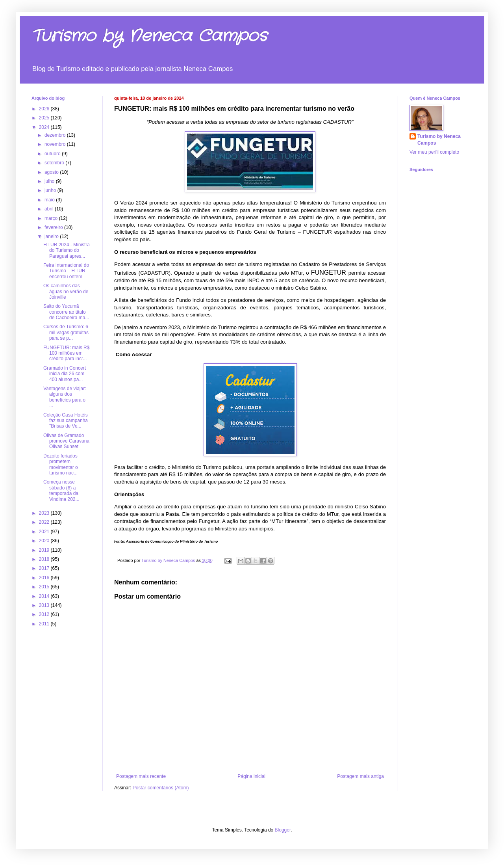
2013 (45, 605)
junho (51, 190)
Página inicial (251, 776)
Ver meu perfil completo (434, 152)
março (52, 218)
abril (50, 209)
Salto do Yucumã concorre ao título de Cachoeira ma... (66, 312)
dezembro (56, 135)
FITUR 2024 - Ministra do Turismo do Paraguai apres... (67, 250)
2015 (45, 587)
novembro (56, 144)
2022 (45, 522)
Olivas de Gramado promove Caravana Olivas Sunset (66, 441)
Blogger (283, 830)
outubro (53, 154)
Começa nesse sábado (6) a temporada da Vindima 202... (61, 490)
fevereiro (54, 227)
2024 (45, 127)
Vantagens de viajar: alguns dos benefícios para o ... (65, 397)
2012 (45, 614)
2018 (45, 559)
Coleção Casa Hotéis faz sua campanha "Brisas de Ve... (66, 421)
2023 (45, 513)
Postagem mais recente (141, 776)
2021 (45, 532)
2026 (45, 109)
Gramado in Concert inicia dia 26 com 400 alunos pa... (65, 374)
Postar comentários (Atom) (161, 788)
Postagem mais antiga (360, 776)
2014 (45, 596)
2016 (45, 578)
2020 (45, 541)
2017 (45, 568)
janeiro (52, 236)
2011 (45, 624)
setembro (55, 163)
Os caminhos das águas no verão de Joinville (66, 291)
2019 (45, 550)
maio (50, 200)
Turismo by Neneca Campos (149, 36)
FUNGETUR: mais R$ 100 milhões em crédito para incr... (66, 353)
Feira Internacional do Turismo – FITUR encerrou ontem (66, 271)
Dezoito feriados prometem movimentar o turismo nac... (61, 464)
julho (50, 181)
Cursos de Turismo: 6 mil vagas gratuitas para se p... (66, 332)
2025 (45, 118)
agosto (52, 172)
